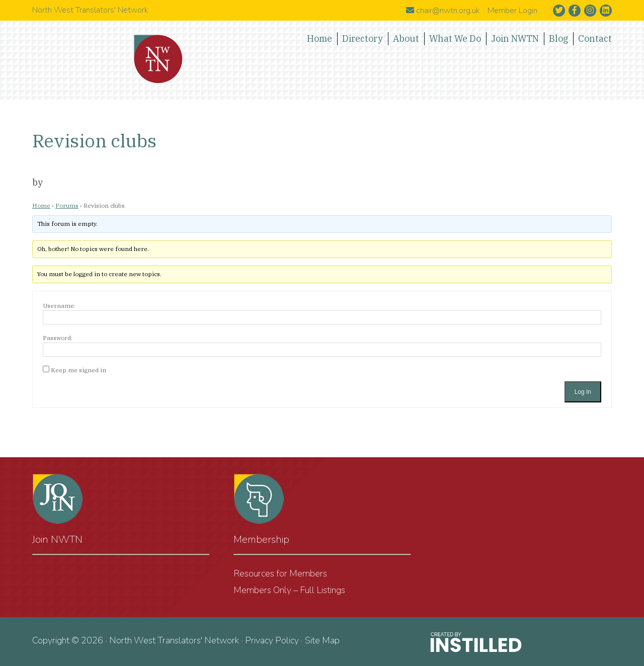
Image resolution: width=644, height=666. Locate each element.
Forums (67, 205)
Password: (58, 338)
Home (41, 205)
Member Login (512, 11)
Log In (583, 392)
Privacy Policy (272, 640)
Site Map (322, 640)
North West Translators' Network (158, 59)
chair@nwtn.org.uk (443, 11)
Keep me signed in (78, 370)
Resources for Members (280, 573)
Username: (59, 306)
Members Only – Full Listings (289, 590)
